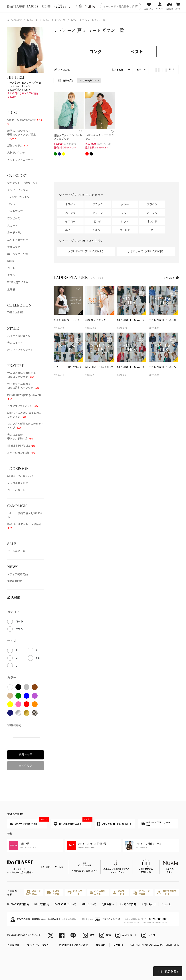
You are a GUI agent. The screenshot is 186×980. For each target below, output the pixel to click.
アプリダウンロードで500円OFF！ (114, 824)
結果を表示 (26, 755)
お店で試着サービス (167, 892)
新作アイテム (18, 145)
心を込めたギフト (98, 892)
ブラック (98, 204)
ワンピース (14, 218)
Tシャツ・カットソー (20, 197)
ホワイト (70, 204)
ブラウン (152, 204)
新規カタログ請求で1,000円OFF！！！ (156, 824)
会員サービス (119, 892)
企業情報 (118, 945)
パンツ (11, 204)
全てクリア (26, 766)
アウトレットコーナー (20, 160)
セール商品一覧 (16, 551)
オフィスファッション (20, 350)
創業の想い (108, 904)
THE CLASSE (15, 312)
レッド (125, 221)
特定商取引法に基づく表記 (73, 945)
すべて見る (169, 278)
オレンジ (152, 221)
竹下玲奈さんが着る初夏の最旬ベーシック (23, 386)
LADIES (33, 6)
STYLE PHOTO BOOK (20, 476)
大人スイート (15, 343)
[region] (93, 6)
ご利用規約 (13, 945)
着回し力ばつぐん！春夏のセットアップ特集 (22, 134)
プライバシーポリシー (39, 945)
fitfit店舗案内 (42, 904)
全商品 (11, 289)
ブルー (125, 213)
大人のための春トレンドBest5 (20, 436)
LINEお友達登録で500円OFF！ (72, 823)
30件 (139, 69)
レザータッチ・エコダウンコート (100, 137)
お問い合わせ (149, 904)
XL (38, 650)
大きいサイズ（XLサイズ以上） (86, 251)
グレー (125, 204)
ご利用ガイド (12, 893)
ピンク (98, 221)
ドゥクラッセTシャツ (23, 406)
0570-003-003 (158, 919)
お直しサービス (75, 892)
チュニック (14, 247)
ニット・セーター (18, 239)
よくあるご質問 (128, 904)
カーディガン (15, 232)
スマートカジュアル (19, 335)
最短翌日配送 (53, 892)
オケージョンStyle (21, 453)
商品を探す (169, 971)
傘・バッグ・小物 (18, 254)
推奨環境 (101, 945)
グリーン (98, 213)
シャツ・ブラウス (18, 190)
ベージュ (70, 213)
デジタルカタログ (18, 483)
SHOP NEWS (15, 581)
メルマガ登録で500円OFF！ (29, 822)
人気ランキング (16, 152)
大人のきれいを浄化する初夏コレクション (22, 375)
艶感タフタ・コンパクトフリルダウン (68, 137)
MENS (46, 6)
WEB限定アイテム (18, 282)
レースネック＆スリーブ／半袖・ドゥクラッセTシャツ (25, 84)
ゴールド (125, 230)
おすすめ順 (118, 69)
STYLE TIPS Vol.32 (21, 445)
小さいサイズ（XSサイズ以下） (146, 251)
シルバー (98, 230)
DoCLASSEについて (65, 904)
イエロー (70, 221)
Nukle (11, 261)
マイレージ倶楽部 (141, 892)
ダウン (11, 275)
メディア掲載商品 (18, 574)
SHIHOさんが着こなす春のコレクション (24, 415)
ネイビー (70, 230)
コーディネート (16, 490)
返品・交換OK (33, 892)
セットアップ (15, 211)
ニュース (166, 904)
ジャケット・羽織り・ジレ (23, 183)
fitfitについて (89, 904)
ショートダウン (88, 80)
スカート (12, 225)
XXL (38, 658)
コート (11, 268)
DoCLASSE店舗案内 (18, 904)
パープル (152, 213)
